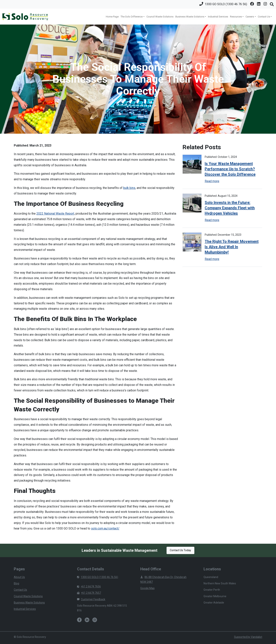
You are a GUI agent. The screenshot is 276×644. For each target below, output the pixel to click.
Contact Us (20, 590)
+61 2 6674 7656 (89, 586)
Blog (16, 583)
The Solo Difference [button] (132, 17)
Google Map (147, 588)
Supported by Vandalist (248, 637)
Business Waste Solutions (29, 603)
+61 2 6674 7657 (89, 593)
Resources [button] (236, 17)
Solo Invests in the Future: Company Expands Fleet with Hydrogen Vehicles (230, 208)
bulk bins (129, 188)
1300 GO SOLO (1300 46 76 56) (98, 577)
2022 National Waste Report (55, 214)
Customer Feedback (91, 599)
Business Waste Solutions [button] (190, 17)
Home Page (112, 17)
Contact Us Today (180, 550)
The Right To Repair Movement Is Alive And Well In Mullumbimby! (232, 247)
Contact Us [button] (264, 17)
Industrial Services (218, 17)
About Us (19, 577)
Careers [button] (250, 17)
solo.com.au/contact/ (105, 528)
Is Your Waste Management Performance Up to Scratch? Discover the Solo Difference (230, 169)
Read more (212, 181)
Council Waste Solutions (160, 17)
